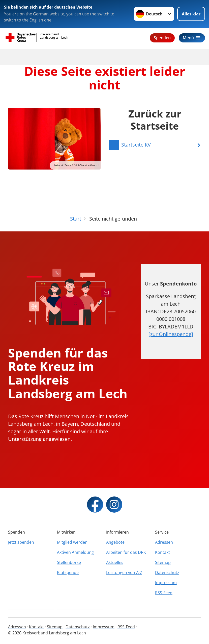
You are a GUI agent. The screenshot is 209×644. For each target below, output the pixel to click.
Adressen (164, 542)
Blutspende (68, 573)
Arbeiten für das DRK (126, 552)
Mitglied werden (72, 542)
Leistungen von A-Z (124, 573)
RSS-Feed (164, 593)
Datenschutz (167, 573)
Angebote (115, 542)
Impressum (166, 583)
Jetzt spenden (21, 542)
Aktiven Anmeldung (75, 552)
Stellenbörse (69, 562)
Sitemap (163, 562)
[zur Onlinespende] (171, 334)
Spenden (162, 38)
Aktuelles (115, 562)
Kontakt (162, 552)
